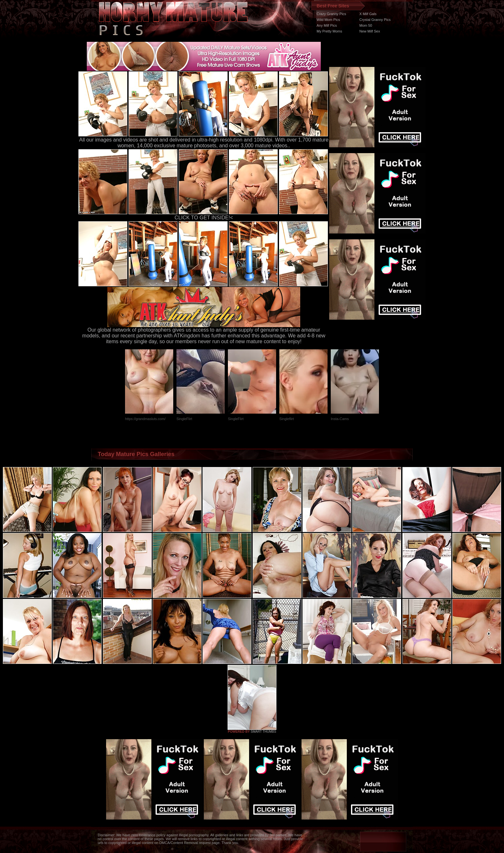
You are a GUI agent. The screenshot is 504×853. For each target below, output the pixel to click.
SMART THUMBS (263, 732)
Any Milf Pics (327, 25)
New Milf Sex (370, 31)
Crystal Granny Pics (375, 20)
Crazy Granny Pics (331, 14)
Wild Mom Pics (328, 20)
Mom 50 (366, 25)
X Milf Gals (368, 14)
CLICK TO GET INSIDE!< (204, 218)
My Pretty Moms (329, 31)
